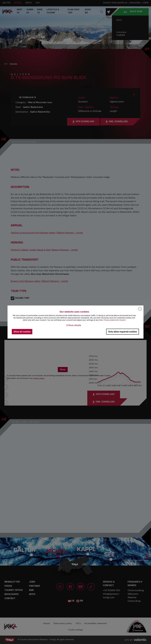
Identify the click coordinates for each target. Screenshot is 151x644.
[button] (74, 325)
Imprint (123, 320)
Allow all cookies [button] (22, 332)
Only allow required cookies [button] (123, 332)
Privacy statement (111, 320)
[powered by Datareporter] (140, 311)
